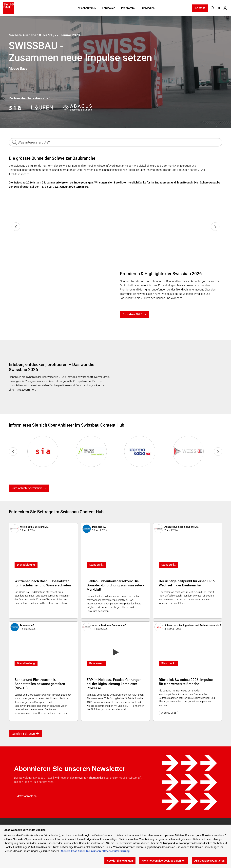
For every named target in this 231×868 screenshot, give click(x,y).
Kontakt (200, 8)
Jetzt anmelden (27, 796)
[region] (115, 846)
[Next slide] (215, 227)
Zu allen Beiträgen (24, 734)
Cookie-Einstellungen (120, 861)
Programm (128, 8)
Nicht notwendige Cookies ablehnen (164, 861)
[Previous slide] (16, 227)
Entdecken (109, 8)
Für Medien (148, 8)
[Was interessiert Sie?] (115, 142)
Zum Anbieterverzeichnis (27, 488)
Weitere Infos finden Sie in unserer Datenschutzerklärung (95, 851)
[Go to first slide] (218, 451)
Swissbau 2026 (86, 8)
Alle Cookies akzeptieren (210, 861)
